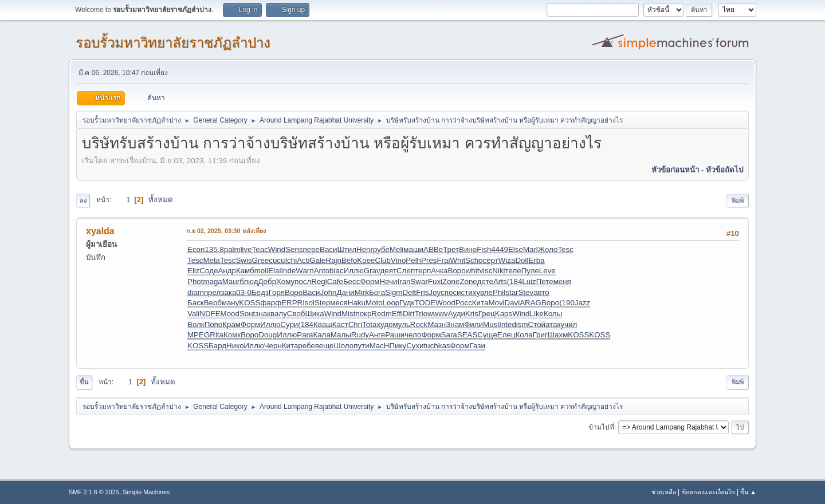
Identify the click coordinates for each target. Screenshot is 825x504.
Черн (273, 346)
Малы (341, 335)
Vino (398, 260)
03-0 (244, 292)
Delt (409, 292)
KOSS (250, 303)
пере (311, 249)
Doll (522, 260)
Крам (231, 324)
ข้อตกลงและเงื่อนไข (708, 492)
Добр (267, 281)
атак (553, 324)
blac (336, 271)
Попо (214, 324)
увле (484, 292)
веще (325, 346)
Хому (285, 281)
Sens (294, 249)
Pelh (413, 260)
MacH (380, 346)
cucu (277, 260)
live (246, 249)
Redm (382, 314)
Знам (455, 324)
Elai (274, 271)
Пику (398, 346)
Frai (443, 260)
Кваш (323, 324)
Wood (445, 303)
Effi (397, 314)
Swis (243, 260)
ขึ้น (84, 382)
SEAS (467, 335)
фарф (271, 303)
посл (303, 281)
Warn (305, 271)
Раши (395, 335)
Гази (478, 346)
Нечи (389, 281)
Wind (277, 249)
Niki (498, 271)
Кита (480, 303)
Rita (217, 335)
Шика (314, 314)
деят (389, 271)
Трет (451, 249)
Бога (377, 292)
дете (485, 281)
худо (384, 324)
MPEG (199, 335)
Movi (496, 303)
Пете (545, 281)
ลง (83, 200)
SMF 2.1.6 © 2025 (94, 492)
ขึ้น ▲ (748, 492)
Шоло (344, 346)
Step (322, 303)
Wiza (507, 260)
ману (231, 303)
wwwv (438, 314)
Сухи (415, 346)
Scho (474, 260)
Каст (340, 324)
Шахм (558, 335)
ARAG (531, 303)
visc (486, 271)
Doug (268, 335)
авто (541, 292)
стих (469, 292)
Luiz (529, 281)
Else (516, 249)
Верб (213, 303)
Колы (553, 314)
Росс (464, 303)
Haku (357, 303)
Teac (260, 249)
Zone (451, 281)
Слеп (406, 271)
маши (413, 249)
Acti (303, 260)
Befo (349, 260)
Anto (322, 271)
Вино (468, 249)
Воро (457, 271)
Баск (196, 303)
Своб (296, 314)
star (512, 292)
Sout (247, 314)
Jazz (582, 303)
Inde (288, 271)
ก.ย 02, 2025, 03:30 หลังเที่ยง (226, 231)
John (329, 292)
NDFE (210, 314)
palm (232, 249)
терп (423, 271)
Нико (235, 346)
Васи (328, 249)
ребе (307, 346)
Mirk (362, 292)
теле (513, 271)
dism (520, 324)
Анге (377, 335)
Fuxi (435, 281)
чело (413, 335)
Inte (505, 324)
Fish (484, 249)
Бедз (260, 292)
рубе (381, 249)
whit (473, 271)
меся (339, 303)
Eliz (193, 271)
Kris (472, 314)
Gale (317, 260)
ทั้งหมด (161, 200)
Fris (422, 292)
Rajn (334, 260)
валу (279, 314)
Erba (536, 260)
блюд (249, 281)
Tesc (565, 249)
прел (212, 292)
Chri (355, 324)
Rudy (360, 335)
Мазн (437, 324)
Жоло (548, 249)
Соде (209, 271)
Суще (487, 335)
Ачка (439, 271)
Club (383, 260)
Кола (524, 335)
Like (537, 314)
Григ (540, 335)
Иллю (354, 271)
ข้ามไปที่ (601, 427)
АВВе (433, 249)
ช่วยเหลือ (664, 492)
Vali (193, 314)
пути (361, 346)
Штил (347, 249)
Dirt (409, 314)
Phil (499, 292)
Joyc (436, 292)
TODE (425, 303)
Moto (374, 303)
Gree (261, 260)
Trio (421, 314)
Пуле (530, 271)
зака (228, 292)
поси (453, 292)
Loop (391, 303)
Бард (217, 346)
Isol (309, 303)
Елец (506, 335)
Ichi (291, 260)
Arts (500, 281)
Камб (245, 271)
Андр (227, 271)
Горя (277, 292)
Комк (232, 335)
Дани (345, 292)
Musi (491, 324)
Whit (457, 260)
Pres (429, 260)
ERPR (292, 303)
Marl (531, 249)
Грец (487, 314)
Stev (526, 292)
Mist (348, 314)
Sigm (394, 292)
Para (305, 335)
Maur (231, 281)
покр (363, 314)
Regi (319, 281)
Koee (366, 260)
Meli (396, 249)
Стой (537, 324)
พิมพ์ (738, 200)
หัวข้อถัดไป (724, 170)
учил (569, 324)
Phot (195, 281)
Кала (321, 335)
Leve (547, 271)
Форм (370, 281)
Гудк (407, 303)
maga (212, 281)
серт (490, 260)
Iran (404, 281)
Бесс (352, 281)
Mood (230, 314)
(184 (515, 281)
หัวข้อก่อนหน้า (675, 170)
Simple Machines (146, 492)
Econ (196, 249)
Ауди (457, 314)
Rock (419, 324)
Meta (211, 260)
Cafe (335, 281)
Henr (365, 249)
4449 (500, 249)
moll (261, 271)
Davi (512, 303)
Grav (372, 271)
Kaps (504, 314)
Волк (196, 324)
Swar (419, 281)
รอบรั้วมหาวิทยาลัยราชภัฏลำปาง (173, 43)
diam (196, 292)
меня (562, 281)
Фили (474, 324)
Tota (369, 324)
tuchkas (437, 346)
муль (401, 324)
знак (263, 314)
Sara (449, 335)
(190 (567, 303)
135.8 (214, 249)
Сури (289, 324)
